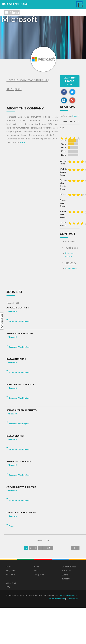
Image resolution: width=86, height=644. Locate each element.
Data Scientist (16, 472)
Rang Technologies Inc (67, 632)
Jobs (36, 607)
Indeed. (24, 196)
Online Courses (69, 603)
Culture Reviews (15, 265)
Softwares (67, 607)
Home (9, 603)
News (36, 603)
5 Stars (23, 216)
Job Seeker (11, 611)
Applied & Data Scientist (21, 524)
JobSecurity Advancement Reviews (22, 254)
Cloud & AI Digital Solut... (22, 549)
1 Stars (23, 231)
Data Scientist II (16, 396)
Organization (20, 305)
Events (65, 611)
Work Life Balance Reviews (19, 242)
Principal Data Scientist (21, 421)
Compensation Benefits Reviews (21, 248)
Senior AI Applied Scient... (22, 370)
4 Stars (23, 220)
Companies (39, 611)
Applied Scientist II (18, 344)
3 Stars (23, 223)
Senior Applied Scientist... (22, 447)
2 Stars (23, 227)
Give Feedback (2, 321)
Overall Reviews (45, 201)
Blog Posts (11, 607)
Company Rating (15, 237)
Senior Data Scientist (20, 498)
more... (73, 129)
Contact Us (11, 619)
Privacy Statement (57, 635)
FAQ (8, 623)
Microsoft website (22, 293)
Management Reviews (17, 259)
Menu (12, 12)
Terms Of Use (72, 635)
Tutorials (66, 615)
